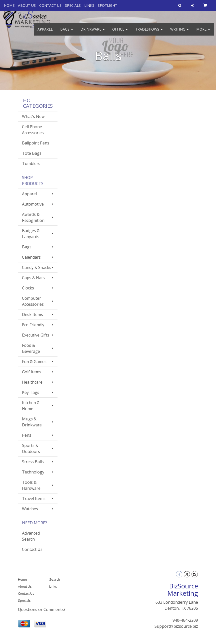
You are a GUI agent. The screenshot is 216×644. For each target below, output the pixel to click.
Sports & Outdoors (31, 448)
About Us (25, 586)
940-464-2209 (185, 620)
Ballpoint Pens (36, 143)
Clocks (28, 288)
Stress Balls (33, 462)
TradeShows (149, 32)
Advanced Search (31, 536)
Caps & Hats (33, 278)
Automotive (33, 204)
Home (22, 579)
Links (53, 586)
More (203, 32)
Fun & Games (34, 362)
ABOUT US (27, 5)
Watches (30, 509)
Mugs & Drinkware (32, 422)
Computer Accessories (33, 301)
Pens (27, 435)
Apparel (45, 32)
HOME (9, 5)
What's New (33, 116)
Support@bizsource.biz (176, 626)
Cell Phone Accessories (33, 130)
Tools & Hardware (31, 485)
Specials (24, 600)
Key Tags (31, 392)
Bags (67, 32)
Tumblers (31, 164)
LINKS (89, 5)
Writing (179, 32)
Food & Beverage (31, 348)
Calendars (31, 257)
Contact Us (32, 549)
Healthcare (32, 382)
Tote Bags (32, 153)
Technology (33, 472)
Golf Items (32, 372)
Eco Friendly (33, 325)
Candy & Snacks (37, 267)
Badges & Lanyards (31, 234)
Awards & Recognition (33, 217)
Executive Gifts (36, 335)
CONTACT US (50, 5)
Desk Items (32, 314)
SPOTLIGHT (107, 5)
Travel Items (34, 499)
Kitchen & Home (31, 406)
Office (120, 32)
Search (55, 579)
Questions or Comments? (42, 609)
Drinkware (93, 32)
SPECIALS (73, 5)
